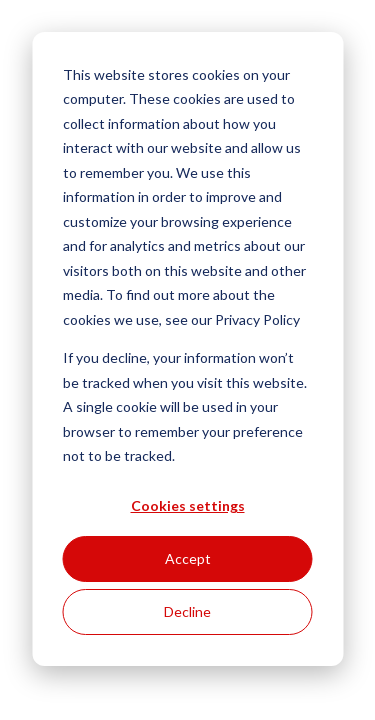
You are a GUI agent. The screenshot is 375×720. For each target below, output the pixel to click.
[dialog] (187, 349)
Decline (187, 611)
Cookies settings (188, 505)
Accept (188, 558)
